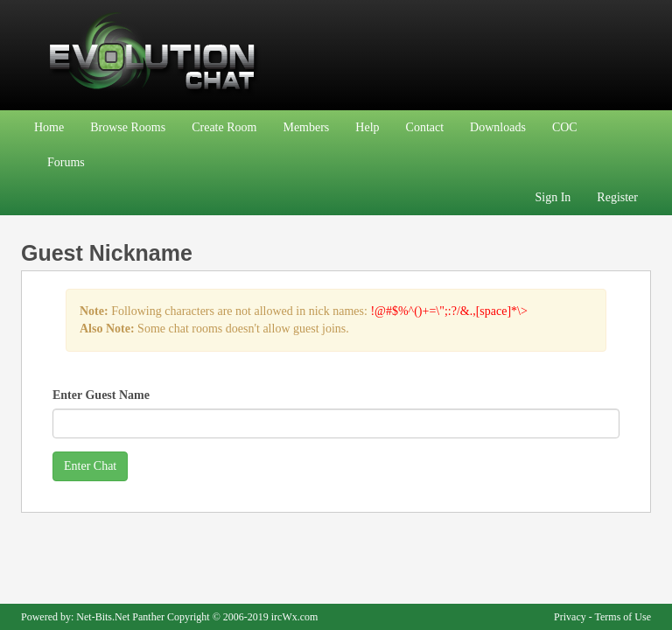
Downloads (498, 127)
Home (49, 127)
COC (565, 127)
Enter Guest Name (101, 395)
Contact (425, 127)
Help (367, 127)
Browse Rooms (128, 127)
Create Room (224, 127)
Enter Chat (90, 466)
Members (306, 127)
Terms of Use (623, 617)
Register (617, 197)
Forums (66, 162)
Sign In (553, 197)
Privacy (570, 617)
